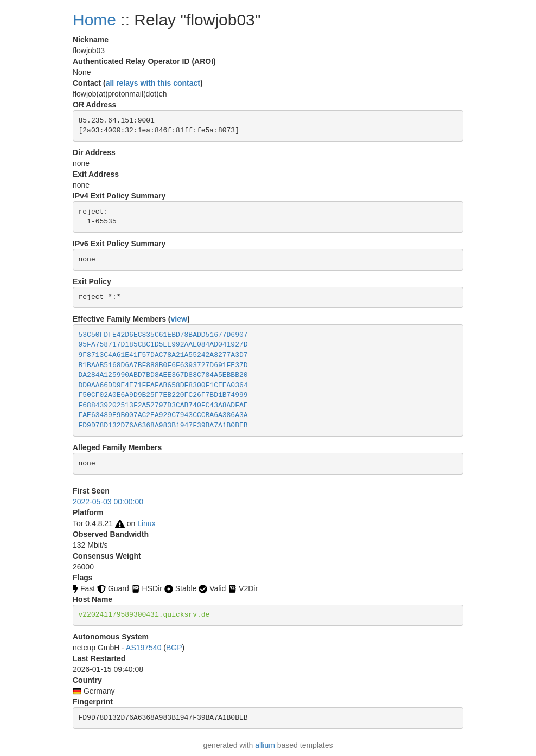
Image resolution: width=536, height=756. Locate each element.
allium (265, 745)
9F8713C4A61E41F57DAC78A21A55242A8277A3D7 (163, 355)
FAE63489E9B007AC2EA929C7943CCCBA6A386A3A (163, 415)
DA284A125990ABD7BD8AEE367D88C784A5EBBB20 (163, 375)
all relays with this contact (153, 83)
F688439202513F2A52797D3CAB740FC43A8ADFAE (163, 405)
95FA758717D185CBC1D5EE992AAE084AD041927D (163, 345)
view (179, 319)
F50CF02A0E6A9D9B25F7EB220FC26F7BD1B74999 (163, 395)
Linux (146, 523)
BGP (174, 648)
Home (94, 20)
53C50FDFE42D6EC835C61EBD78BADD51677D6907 (163, 335)
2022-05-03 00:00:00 (108, 502)
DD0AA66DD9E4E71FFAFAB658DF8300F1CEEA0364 (163, 385)
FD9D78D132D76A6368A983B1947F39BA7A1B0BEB (163, 425)
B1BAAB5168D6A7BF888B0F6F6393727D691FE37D (163, 365)
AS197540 (143, 648)
